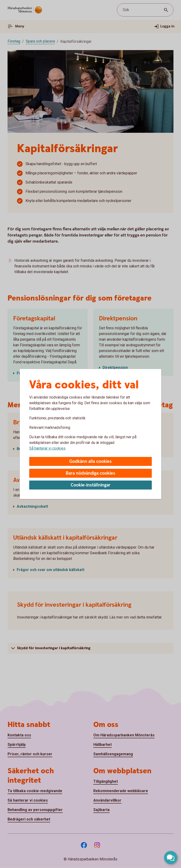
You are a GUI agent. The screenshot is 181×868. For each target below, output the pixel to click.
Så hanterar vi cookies (47, 448)
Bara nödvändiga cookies (90, 473)
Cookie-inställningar (91, 485)
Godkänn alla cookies (90, 462)
